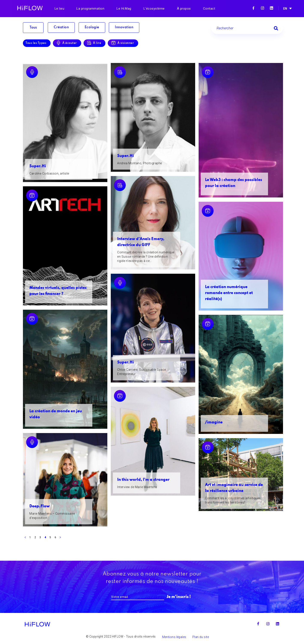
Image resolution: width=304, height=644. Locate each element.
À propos (184, 9)
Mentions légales (174, 637)
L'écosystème (154, 9)
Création (62, 28)
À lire (99, 43)
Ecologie (94, 28)
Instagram (262, 8)
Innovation (128, 28)
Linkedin (271, 8)
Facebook (253, 8)
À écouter (71, 43)
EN (285, 9)
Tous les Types (36, 43)
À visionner (129, 43)
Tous (33, 28)
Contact (209, 9)
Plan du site (201, 637)
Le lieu (60, 9)
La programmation (90, 9)
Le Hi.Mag (124, 9)
